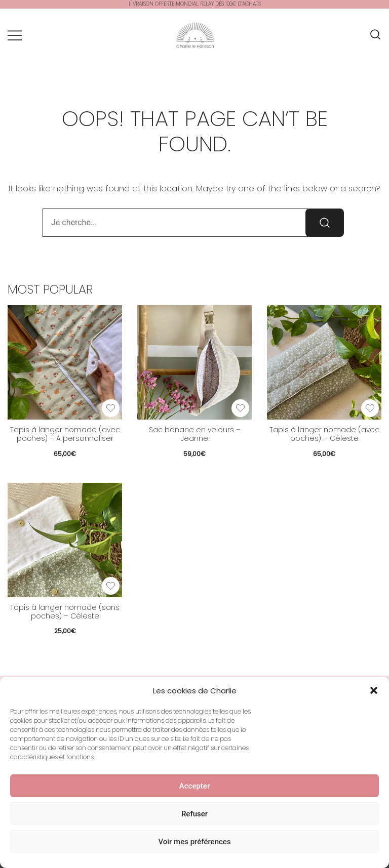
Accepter (194, 788)
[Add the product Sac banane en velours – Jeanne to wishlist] (240, 408)
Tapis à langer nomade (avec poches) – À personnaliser (65, 434)
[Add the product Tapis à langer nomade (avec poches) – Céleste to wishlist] (370, 408)
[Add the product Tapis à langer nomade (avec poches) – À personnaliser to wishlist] (111, 408)
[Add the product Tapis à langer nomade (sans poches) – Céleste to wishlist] (111, 586)
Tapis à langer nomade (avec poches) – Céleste (324, 434)
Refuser (194, 815)
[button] (374, 692)
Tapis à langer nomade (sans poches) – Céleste (65, 612)
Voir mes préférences (194, 843)
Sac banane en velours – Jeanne (195, 434)
